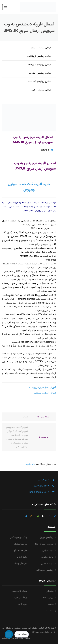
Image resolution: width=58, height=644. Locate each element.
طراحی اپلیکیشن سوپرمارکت (39, 65)
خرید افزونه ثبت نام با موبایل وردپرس (29, 187)
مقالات (51, 604)
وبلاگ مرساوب (21, 598)
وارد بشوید (30, 464)
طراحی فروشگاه (21, 544)
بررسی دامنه (48, 598)
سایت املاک (22, 557)
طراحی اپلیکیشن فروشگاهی (39, 56)
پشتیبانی (50, 591)
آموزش (25, 417)
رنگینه (36, 393)
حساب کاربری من (20, 591)
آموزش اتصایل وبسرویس (17, 427)
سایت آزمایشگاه (20, 564)
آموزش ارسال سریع (47, 393)
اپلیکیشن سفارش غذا (44, 544)
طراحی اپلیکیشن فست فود (39, 81)
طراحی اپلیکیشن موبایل (41, 48)
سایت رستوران (47, 557)
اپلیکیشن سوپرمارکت (45, 570)
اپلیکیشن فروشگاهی (18, 537)
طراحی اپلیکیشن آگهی (41, 90)
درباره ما (50, 611)
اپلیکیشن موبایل (47, 537)
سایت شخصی (47, 564)
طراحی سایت (24, 638)
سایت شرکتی (48, 550)
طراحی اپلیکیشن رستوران (40, 73)
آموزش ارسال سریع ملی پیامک (43, 387)
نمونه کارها (23, 604)
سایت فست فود (20, 550)
